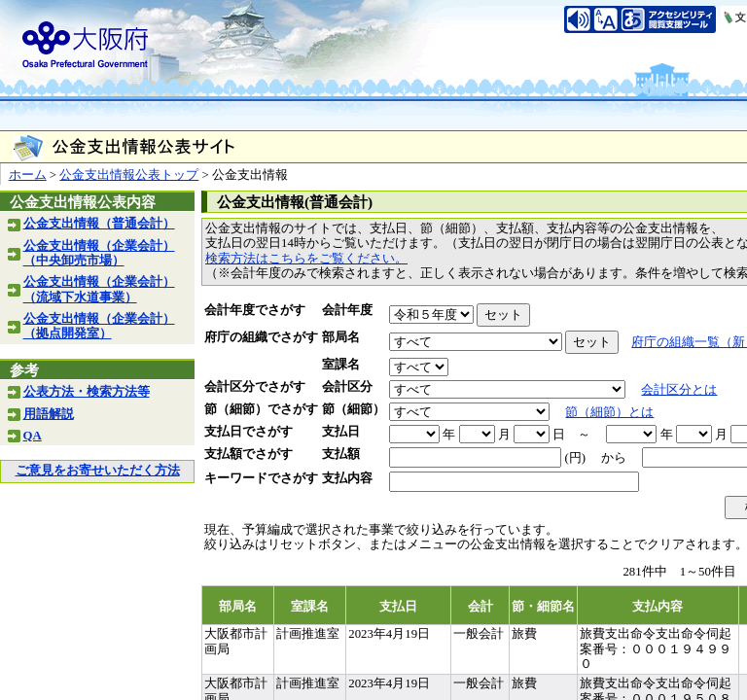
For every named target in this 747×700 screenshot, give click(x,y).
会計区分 (347, 387)
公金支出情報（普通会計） (99, 224)
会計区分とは (679, 390)
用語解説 (49, 414)
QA (33, 436)
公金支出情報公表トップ (129, 175)
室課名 (341, 365)
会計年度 (347, 310)
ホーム (28, 175)
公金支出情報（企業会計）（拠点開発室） (99, 326)
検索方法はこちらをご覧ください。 (306, 259)
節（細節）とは (609, 412)
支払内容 (347, 478)
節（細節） (354, 409)
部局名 (341, 337)
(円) (575, 458)
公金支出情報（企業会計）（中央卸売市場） (99, 253)
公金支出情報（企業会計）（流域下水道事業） (99, 289)
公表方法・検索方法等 (87, 392)
